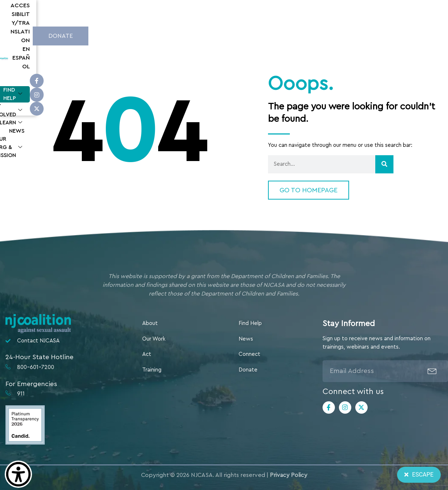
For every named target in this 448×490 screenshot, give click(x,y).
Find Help (153, 35)
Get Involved (205, 35)
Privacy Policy (289, 475)
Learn (251, 35)
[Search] (384, 164)
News (283, 35)
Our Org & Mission (331, 35)
